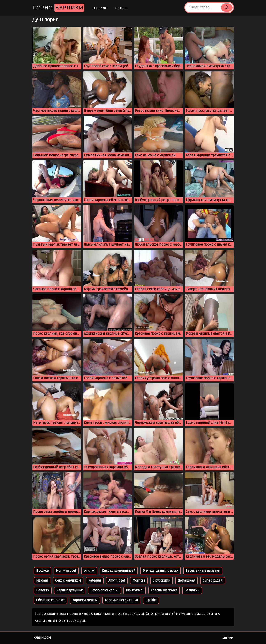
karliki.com (42, 638)
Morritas (139, 581)
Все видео (101, 8)
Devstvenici (135, 590)
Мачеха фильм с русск (161, 571)
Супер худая (213, 581)
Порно (58, 8)
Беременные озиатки (203, 571)
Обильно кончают (51, 600)
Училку (89, 571)
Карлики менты (85, 600)
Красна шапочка (164, 590)
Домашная (187, 581)
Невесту (43, 590)
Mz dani (42, 581)
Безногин (192, 590)
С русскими (161, 581)
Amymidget (117, 581)
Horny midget (66, 571)
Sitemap (228, 638)
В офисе (42, 571)
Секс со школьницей (119, 571)
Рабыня (95, 581)
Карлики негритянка (121, 600)
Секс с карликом (68, 581)
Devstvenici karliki (104, 590)
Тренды (121, 8)
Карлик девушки (70, 590)
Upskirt (151, 600)
